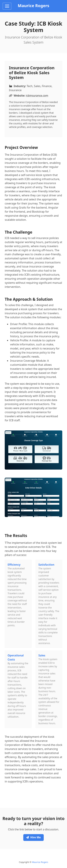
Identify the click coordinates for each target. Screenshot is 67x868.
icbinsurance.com (37, 96)
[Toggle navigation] (7, 6)
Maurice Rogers (40, 862)
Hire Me (33, 837)
